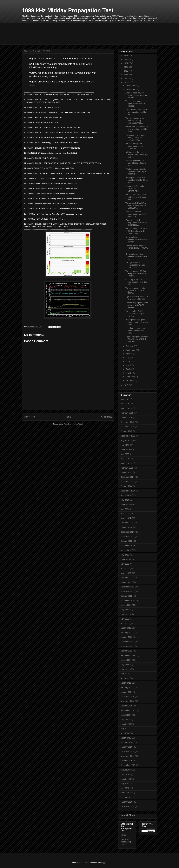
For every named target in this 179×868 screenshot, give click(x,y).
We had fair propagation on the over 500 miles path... (136, 197)
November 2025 (128, 427)
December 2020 (128, 697)
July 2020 (125, 719)
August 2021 (126, 660)
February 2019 (127, 797)
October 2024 (126, 486)
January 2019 (126, 802)
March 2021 (126, 683)
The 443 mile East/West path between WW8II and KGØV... (136, 205)
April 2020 (125, 733)
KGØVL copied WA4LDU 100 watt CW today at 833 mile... (136, 172)
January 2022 (126, 637)
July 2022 (125, 610)
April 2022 (125, 623)
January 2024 (126, 527)
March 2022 (126, 628)
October (130, 346)
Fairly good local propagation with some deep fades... (136, 223)
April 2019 (125, 788)
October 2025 (126, 431)
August (129, 354)
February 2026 (127, 413)
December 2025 (128, 422)
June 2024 (125, 504)
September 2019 (128, 765)
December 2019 (128, 752)
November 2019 (128, 756)
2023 (126, 67)
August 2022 (126, 605)
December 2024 (128, 477)
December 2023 (128, 532)
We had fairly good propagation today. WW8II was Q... (135, 146)
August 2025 (126, 440)
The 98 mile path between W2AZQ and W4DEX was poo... (137, 339)
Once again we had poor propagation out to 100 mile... (136, 282)
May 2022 (125, 619)
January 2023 (126, 582)
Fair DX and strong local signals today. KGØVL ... (137, 248)
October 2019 (126, 761)
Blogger (103, 862)
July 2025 (125, 445)
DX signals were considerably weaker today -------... (135, 265)
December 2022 (128, 587)
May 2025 (125, 454)
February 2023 (127, 578)
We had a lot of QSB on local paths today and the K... (136, 314)
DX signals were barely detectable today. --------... (136, 256)
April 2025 (125, 459)
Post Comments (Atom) (73, 424)
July (128, 358)
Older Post (106, 417)
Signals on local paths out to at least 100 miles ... (137, 298)
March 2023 (126, 573)
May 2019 (125, 784)
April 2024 (125, 514)
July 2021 (125, 665)
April (128, 369)
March (129, 373)
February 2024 (127, 523)
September (131, 350)
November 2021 (128, 646)
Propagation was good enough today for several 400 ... (135, 138)
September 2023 (128, 546)
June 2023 (125, 559)
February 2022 (127, 633)
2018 (126, 385)
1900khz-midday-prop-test (126, 842)
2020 (126, 78)
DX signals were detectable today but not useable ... (137, 240)
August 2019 (126, 770)
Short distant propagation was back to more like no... (136, 112)
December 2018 (128, 806)
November (131, 89)
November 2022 (128, 591)
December (131, 86)
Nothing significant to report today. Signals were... (136, 163)
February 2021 (127, 687)
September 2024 (128, 491)
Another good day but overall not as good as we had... (136, 95)
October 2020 (126, 706)
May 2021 (125, 674)
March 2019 (126, 793)
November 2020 (128, 701)
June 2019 (125, 779)
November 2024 (128, 482)
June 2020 (125, 724)
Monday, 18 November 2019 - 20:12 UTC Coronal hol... (135, 188)
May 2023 (125, 564)
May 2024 (125, 509)
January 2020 (126, 747)
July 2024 (125, 500)
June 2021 (125, 669)
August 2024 (126, 495)
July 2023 (125, 555)
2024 (126, 63)
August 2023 (126, 550)
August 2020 (126, 715)
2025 (126, 59)
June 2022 (125, 614)
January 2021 (126, 692)
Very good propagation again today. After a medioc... (135, 104)
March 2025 (126, 463)
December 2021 (128, 642)
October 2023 (126, 541)
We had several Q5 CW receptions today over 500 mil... (136, 273)
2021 (126, 75)
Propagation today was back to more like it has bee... (136, 180)
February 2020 (127, 742)
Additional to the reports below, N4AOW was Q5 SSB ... (137, 155)
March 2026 (126, 408)
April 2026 (125, 404)
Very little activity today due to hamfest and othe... (135, 331)
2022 (126, 71)
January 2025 (126, 472)
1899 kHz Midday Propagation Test (68, 10)
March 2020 (126, 738)
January (130, 380)
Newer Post (30, 417)
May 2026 (125, 399)
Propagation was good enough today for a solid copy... (137, 322)
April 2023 (125, 568)
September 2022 (128, 601)
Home (68, 417)
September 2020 (128, 710)
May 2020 (125, 729)
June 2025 (125, 449)
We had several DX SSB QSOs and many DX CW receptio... (136, 231)
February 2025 (127, 468)
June (128, 361)
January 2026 (126, 418)
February (130, 377)
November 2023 (128, 537)
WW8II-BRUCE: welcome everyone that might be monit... (137, 129)
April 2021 (125, 678)
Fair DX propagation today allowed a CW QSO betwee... (137, 305)
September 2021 (128, 655)
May (128, 365)
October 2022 (126, 596)
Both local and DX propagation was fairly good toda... (136, 214)
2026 (126, 56)
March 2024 (126, 518)
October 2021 (126, 651)
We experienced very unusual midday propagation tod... (135, 121)
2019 (126, 82)
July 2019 (125, 774)
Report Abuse (128, 815)
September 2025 (128, 436)
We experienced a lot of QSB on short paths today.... (136, 290)
